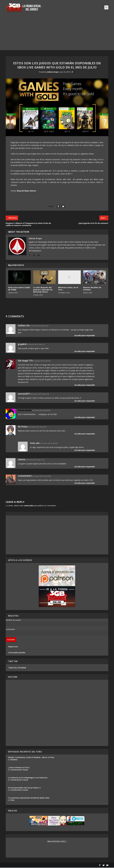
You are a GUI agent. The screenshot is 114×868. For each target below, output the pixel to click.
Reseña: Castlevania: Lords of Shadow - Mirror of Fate (31, 758)
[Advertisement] (57, 33)
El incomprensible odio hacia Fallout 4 (24, 788)
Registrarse (13, 647)
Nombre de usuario (13, 620)
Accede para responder (85, 336)
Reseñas (14, 760)
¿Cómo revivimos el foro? (19, 768)
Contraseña (10, 630)
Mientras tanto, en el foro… (68, 289)
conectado (29, 506)
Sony (13, 800)
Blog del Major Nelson (26, 191)
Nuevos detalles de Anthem (92, 289)
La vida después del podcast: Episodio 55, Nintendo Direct (43, 290)
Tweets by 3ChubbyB (17, 668)
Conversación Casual (19, 770)
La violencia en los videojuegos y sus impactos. (28, 778)
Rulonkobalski (25, 410)
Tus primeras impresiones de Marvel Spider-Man (29, 798)
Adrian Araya (53, 72)
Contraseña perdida (17, 653)
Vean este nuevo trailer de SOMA (19, 289)
